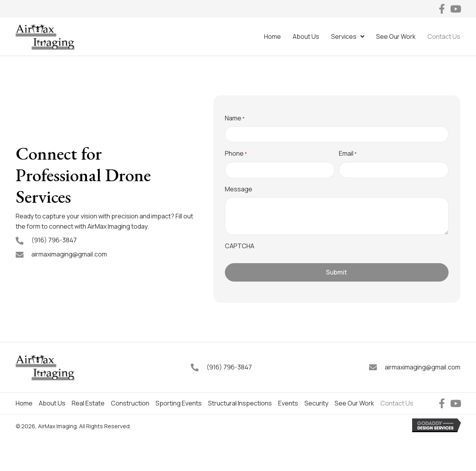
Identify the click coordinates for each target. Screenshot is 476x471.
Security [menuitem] (316, 403)
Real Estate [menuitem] (88, 403)
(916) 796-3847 (54, 240)
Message (239, 189)
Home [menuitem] (24, 403)
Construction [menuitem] (130, 403)
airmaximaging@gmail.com (69, 254)
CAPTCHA (240, 246)
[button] (442, 9)
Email (348, 154)
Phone (236, 154)
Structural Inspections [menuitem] (240, 403)
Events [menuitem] (288, 403)
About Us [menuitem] (52, 403)
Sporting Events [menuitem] (179, 403)
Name (235, 118)
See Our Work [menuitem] (354, 403)
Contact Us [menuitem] (397, 403)
